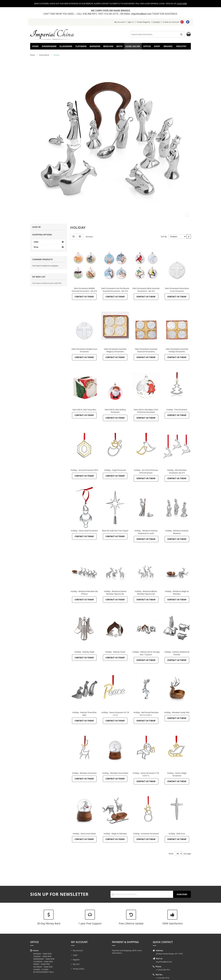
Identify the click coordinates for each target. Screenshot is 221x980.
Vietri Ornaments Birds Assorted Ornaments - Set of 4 (146, 291)
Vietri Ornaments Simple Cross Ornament (84, 351)
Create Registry (144, 22)
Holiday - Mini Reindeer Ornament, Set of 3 (177, 473)
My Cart (76, 964)
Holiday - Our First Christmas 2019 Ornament (146, 473)
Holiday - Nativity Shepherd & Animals (177, 654)
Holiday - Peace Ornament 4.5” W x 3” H (115, 715)
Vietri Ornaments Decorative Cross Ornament (177, 291)
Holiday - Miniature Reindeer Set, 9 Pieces (84, 594)
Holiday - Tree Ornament (177, 411)
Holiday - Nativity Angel (84, 653)
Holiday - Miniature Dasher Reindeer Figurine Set (115, 594)
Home (36, 47)
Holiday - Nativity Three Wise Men (84, 715)
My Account (120, 22)
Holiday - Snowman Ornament (146, 835)
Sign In (131, 22)
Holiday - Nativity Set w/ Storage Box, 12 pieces (146, 654)
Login (75, 955)
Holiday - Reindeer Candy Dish (177, 714)
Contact (157, 22)
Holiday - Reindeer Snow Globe (115, 774)
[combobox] (157, 34)
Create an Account (171, 22)
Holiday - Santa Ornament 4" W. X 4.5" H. (146, 776)
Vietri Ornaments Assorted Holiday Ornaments (177, 351)
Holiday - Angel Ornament (115, 471)
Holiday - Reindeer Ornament (84, 774)
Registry (182, 47)
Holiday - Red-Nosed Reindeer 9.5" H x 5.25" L (146, 715)
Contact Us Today (84, 298)
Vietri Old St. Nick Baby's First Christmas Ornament (146, 412)
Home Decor (44, 56)
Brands (168, 47)
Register (76, 960)
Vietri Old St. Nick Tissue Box (84, 411)
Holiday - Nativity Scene (115, 653)
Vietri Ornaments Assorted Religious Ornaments (115, 351)
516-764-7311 (90, 14)
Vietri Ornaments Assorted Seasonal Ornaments (146, 351)
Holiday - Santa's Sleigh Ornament (177, 776)
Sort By (164, 238)
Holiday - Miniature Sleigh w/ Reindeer (177, 594)
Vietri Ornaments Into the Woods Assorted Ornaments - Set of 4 (115, 291)
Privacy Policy (79, 969)
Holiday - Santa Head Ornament (84, 532)
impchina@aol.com (142, 14)
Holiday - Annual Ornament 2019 (84, 471)
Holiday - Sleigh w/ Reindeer (115, 835)
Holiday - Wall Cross (177, 835)
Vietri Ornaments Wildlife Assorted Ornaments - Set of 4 (84, 291)
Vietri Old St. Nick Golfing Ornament (115, 412)
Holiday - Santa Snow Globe (84, 835)
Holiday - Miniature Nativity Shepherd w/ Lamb (146, 533)
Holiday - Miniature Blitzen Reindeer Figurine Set (146, 594)
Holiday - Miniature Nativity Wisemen (177, 533)
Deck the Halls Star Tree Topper (115, 532)
